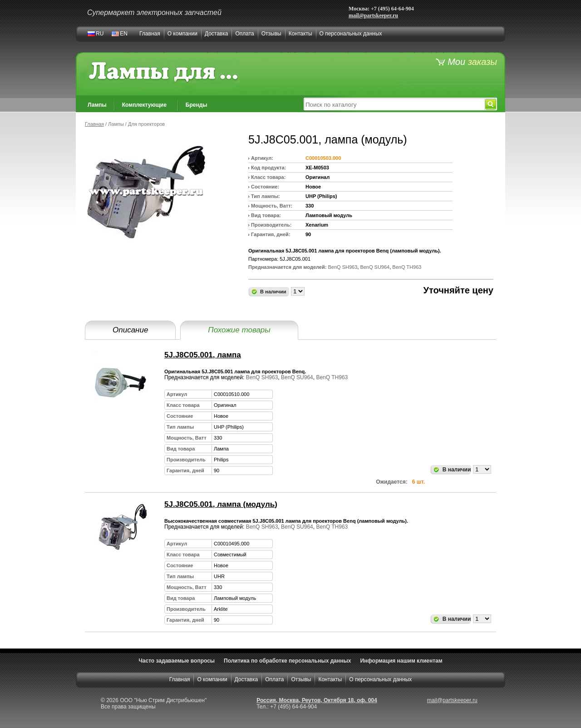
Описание (130, 330)
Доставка (217, 34)
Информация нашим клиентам (401, 661)
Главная (150, 34)
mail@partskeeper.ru (373, 15)
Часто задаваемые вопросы (177, 661)
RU (100, 34)
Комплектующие (144, 105)
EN (124, 34)
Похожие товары (239, 330)
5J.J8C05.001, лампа (203, 355)
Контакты (300, 34)
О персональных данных (351, 34)
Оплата (244, 34)
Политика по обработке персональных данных (287, 661)
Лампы (97, 105)
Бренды (197, 105)
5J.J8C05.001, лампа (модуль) (221, 504)
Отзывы (271, 34)
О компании (182, 34)
